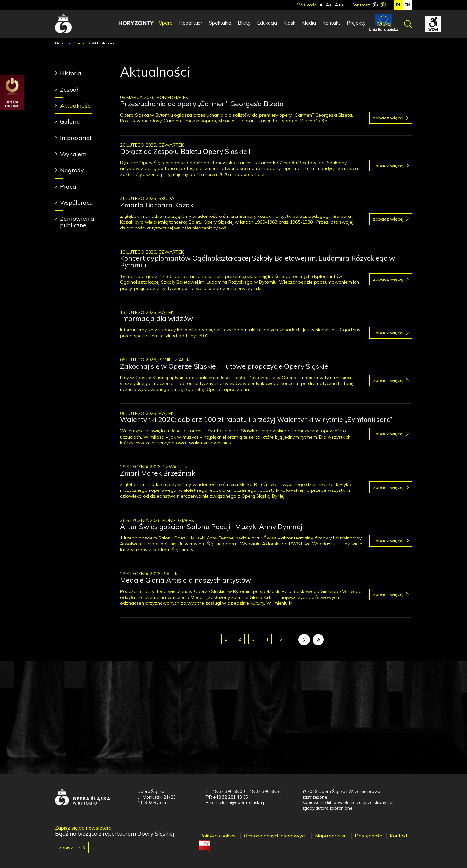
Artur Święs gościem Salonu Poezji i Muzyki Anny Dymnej (211, 527)
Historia (71, 73)
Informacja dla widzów (156, 318)
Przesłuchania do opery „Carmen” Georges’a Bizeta (202, 104)
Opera (166, 23)
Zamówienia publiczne (77, 222)
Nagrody (72, 170)
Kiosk (289, 23)
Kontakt (331, 23)
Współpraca (77, 202)
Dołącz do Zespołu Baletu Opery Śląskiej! (185, 151)
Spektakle (220, 23)
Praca (68, 186)
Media (309, 23)
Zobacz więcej (388, 118)
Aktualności (76, 106)
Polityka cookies (218, 836)
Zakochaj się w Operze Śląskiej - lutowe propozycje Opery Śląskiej (225, 366)
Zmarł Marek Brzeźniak (158, 473)
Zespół (69, 89)
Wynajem (73, 154)
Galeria (70, 122)
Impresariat (76, 138)
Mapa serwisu (331, 836)
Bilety (244, 23)
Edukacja (267, 23)
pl (399, 5)
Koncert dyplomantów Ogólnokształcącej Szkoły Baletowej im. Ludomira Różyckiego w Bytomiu (257, 261)
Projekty (356, 23)
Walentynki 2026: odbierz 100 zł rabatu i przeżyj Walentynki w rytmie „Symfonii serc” (256, 419)
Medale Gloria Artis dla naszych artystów (186, 580)
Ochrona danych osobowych (275, 836)
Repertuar (191, 23)
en (407, 5)
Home (61, 43)
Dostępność (368, 836)
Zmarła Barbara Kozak (157, 205)
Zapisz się (69, 848)
